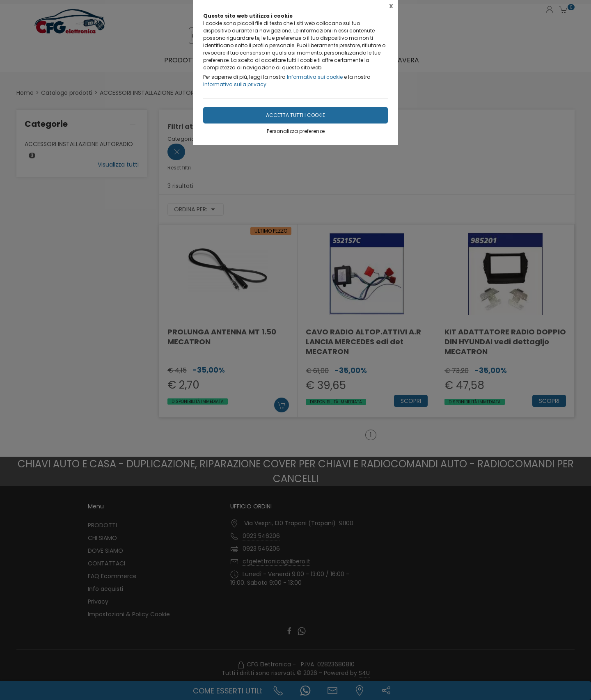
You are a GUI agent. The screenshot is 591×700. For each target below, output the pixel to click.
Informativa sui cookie (315, 77)
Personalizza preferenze (296, 131)
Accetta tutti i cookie (295, 115)
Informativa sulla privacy (235, 84)
